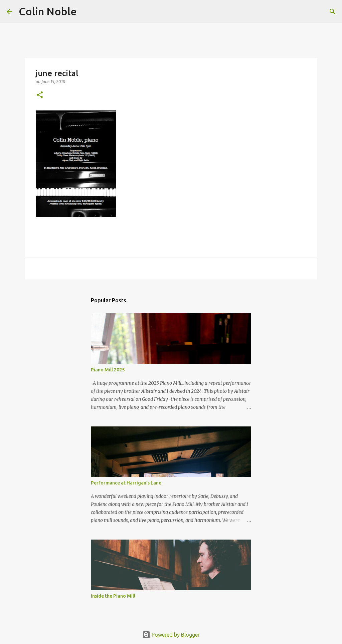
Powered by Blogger (171, 635)
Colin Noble (48, 11)
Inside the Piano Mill (113, 596)
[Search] (86, 12)
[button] (40, 95)
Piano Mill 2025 (108, 370)
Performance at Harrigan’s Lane (126, 483)
